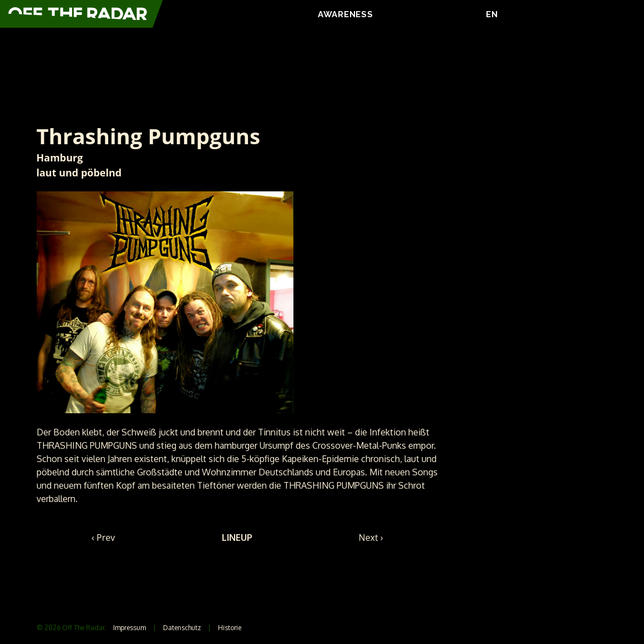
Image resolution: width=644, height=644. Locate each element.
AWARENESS (346, 14)
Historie (230, 628)
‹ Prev (103, 537)
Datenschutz (182, 628)
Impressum (130, 628)
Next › (371, 537)
